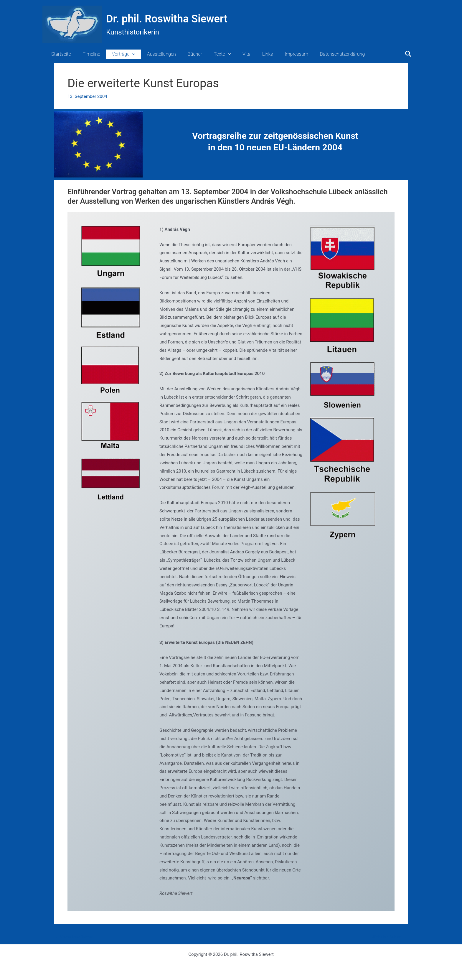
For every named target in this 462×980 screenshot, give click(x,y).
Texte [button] (209, 54)
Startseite (60, 54)
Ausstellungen (153, 54)
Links (250, 54)
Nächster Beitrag (388, 937)
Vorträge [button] (118, 54)
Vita (231, 54)
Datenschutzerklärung (320, 54)
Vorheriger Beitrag (75, 937)
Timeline (88, 54)
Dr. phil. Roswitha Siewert (167, 19)
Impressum (276, 54)
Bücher (184, 54)
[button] (126, 54)
